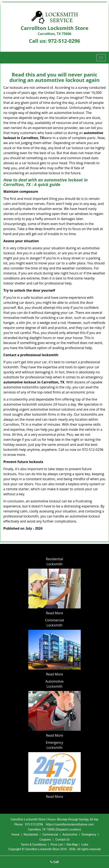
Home (15, 834)
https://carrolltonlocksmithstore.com (70, 824)
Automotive (70, 834)
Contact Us (63, 840)
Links (85, 845)
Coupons (45, 840)
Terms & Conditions (34, 845)
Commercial (50, 834)
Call (55, 862)
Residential (31, 834)
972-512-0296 (64, 41)
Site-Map (72, 845)
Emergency (89, 834)
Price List (57, 845)
